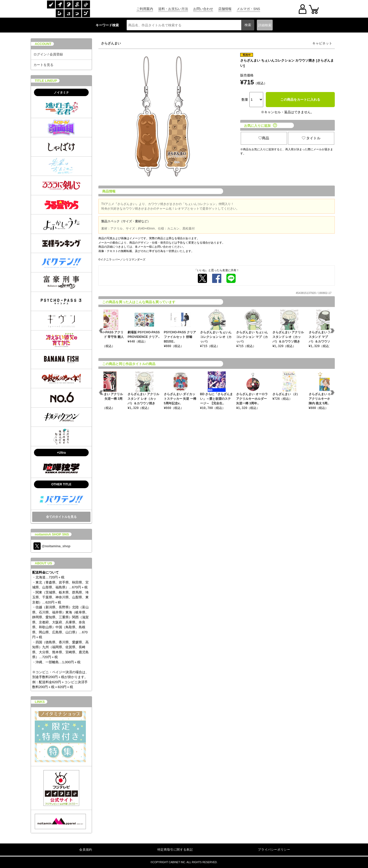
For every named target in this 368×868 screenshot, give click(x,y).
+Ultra (61, 453)
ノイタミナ (61, 93)
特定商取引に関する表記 (175, 850)
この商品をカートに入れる (300, 100)
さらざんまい (111, 43)
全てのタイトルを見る (61, 517)
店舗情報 (225, 9)
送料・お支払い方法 (173, 9)
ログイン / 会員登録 (48, 54)
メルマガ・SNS (248, 9)
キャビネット (322, 43)
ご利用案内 (145, 9)
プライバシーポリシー (274, 850)
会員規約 (86, 850)
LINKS (40, 702)
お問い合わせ (203, 9)
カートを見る (43, 65)
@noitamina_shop (52, 546)
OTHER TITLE (61, 484)
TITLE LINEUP (46, 81)
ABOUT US (43, 563)
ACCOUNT (43, 44)
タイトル (311, 138)
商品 (264, 138)
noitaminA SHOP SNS (52, 534)
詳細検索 (265, 25)
